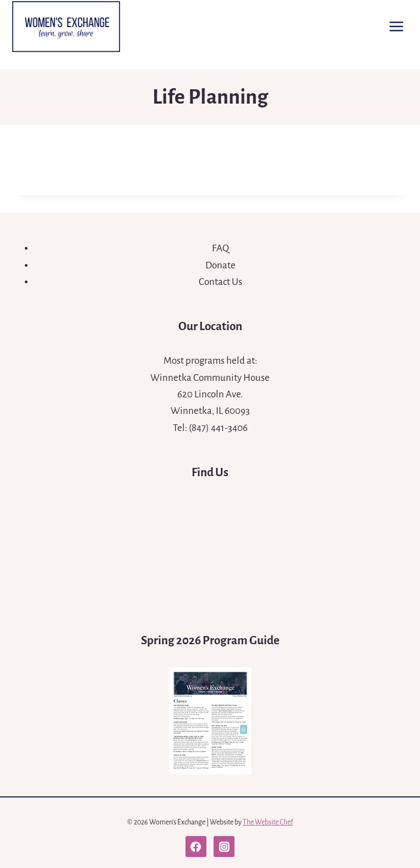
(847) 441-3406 (218, 428)
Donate (220, 265)
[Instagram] (224, 847)
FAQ (220, 248)
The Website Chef (268, 822)
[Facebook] (196, 847)
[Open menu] (396, 26)
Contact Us (220, 282)
